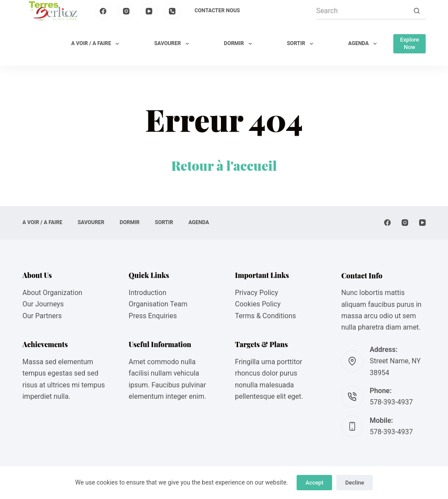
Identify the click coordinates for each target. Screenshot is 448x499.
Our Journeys (43, 304)
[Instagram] (126, 11)
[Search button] (417, 11)
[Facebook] (103, 11)
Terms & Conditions (266, 316)
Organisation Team (158, 304)
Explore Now (409, 43)
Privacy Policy (257, 293)
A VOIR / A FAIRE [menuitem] (97, 44)
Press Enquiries (153, 316)
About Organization (52, 293)
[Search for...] (362, 11)
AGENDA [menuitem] (364, 44)
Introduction (147, 293)
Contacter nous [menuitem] (217, 11)
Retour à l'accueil (224, 165)
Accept (314, 483)
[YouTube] (149, 11)
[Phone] (172, 11)
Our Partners (42, 316)
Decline (355, 483)
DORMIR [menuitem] (240, 44)
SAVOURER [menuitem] (173, 44)
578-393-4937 (391, 402)
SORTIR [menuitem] (302, 44)
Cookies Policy (258, 304)
